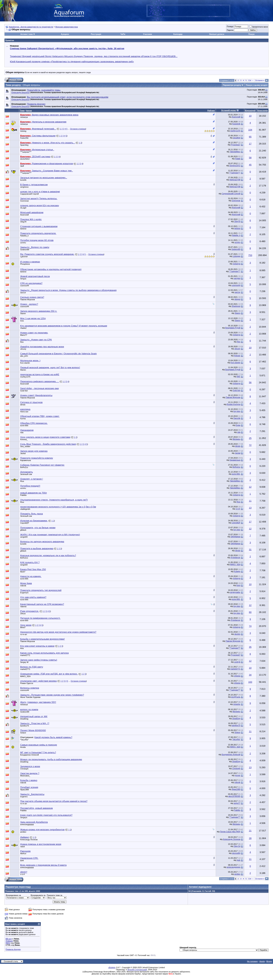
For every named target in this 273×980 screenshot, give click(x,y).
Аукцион (65, 34)
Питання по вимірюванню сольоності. (40, 618)
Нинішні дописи (217, 34)
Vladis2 (23, 328)
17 (250, 144)
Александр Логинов (29, 840)
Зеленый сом (26, 474)
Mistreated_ (25, 776)
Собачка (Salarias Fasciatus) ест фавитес (42, 465)
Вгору (269, 961)
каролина (25, 409)
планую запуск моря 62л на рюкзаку (40, 205)
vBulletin (112, 967)
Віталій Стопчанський (137, 970)
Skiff (22, 166)
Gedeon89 (25, 250)
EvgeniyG (24, 593)
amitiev (23, 832)
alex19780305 (234, 796)
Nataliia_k (24, 236)
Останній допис (229, 110)
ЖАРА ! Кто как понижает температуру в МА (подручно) (50, 535)
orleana (237, 676)
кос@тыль (236, 697)
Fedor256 (24, 138)
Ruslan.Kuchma (234, 404)
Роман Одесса (27, 683)
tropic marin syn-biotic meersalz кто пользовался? (46, 815)
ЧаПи (123, 34)
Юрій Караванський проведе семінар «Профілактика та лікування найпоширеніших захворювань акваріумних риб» (72, 62)
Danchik (237, 418)
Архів (262, 961)
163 (250, 682)
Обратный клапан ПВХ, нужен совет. (40, 416)
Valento (23, 607)
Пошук (251, 34)
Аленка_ (24, 439)
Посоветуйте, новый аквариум (36, 808)
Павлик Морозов (28, 300)
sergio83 (24, 537)
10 (250, 116)
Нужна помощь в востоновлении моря (41, 844)
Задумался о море (30, 766)
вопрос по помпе (29, 709)
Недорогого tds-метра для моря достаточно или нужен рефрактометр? (58, 632)
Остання (260, 80)
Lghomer (24, 257)
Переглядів (262, 111)
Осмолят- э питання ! (32, 479)
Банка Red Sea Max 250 (33, 569)
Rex (22, 342)
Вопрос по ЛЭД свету (32, 667)
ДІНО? (24, 872)
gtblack (23, 530)
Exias (238, 425)
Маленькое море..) (30, 361)
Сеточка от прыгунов (31, 402)
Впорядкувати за (38, 895)
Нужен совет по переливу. (34, 333)
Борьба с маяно (29, 780)
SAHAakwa (236, 537)
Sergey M (24, 662)
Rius (22, 481)
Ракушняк (25, 851)
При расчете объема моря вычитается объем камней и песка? (54, 801)
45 (250, 165)
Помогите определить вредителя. (38, 233)
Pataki (238, 159)
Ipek (22, 860)
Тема (22, 111)
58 (250, 158)
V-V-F (238, 509)
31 (250, 550)
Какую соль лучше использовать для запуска (44, 653)
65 (250, 137)
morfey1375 (235, 131)
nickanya (24, 117)
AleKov (23, 853)
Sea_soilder (25, 446)
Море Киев (26, 583)
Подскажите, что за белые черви (38, 528)
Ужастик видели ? (30, 773)
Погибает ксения (29, 787)
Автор (29, 111)
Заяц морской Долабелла (34, 822)
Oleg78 (23, 222)
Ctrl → (251, 80)
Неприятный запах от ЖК (34, 716)
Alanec (23, 370)
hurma (23, 419)
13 (250, 508)
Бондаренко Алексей (30, 755)
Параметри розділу (232, 85)
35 (250, 647)
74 (250, 626)
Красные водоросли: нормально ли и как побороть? (48, 555)
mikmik (23, 586)
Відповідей (250, 111)
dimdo (23, 405)
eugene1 (24, 797)
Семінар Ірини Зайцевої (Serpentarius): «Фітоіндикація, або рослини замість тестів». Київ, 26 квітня (67, 48)
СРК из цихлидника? (31, 283)
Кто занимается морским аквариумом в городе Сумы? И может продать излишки (64, 326)
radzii (22, 847)
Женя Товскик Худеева (30, 697)
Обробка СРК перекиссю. (34, 423)
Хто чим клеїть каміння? (33, 597)
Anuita (23, 747)
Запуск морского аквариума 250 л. (39, 311)
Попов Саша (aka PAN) (230, 832)
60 (250, 612)
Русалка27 (236, 145)
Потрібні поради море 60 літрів (37, 240)
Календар (178, 34)
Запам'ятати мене (259, 27)
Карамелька (26, 460)
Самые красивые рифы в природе (39, 745)
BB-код (9, 939)
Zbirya (23, 613)
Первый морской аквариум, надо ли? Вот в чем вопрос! (50, 367)
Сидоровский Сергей (29, 194)
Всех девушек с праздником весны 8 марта (43, 865)
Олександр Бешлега (20, 92)
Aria (22, 648)
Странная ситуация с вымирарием (39, 226)
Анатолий (236, 117)
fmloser (237, 356)
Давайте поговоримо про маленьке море (42, 347)
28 (250, 838)
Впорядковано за (13, 895)
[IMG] (8, 943)
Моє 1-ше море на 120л (33, 318)
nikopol (237, 299)
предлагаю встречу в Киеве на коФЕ (40, 374)
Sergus (23, 279)
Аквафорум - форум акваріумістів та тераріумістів (31, 27)
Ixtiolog (23, 131)
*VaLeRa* (24, 740)
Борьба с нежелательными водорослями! (42, 639)
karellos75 (25, 726)
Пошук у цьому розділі (257, 85)
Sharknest (236, 306)
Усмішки (9, 941)
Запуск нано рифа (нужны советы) (39, 660)
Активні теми (27, 34)
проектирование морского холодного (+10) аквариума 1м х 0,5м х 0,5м (58, 507)
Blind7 (23, 627)
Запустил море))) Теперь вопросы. (39, 198)
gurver (238, 775)
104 (250, 130)
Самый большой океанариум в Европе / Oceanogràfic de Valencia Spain (58, 354)
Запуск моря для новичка (34, 451)
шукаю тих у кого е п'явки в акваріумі (40, 192)
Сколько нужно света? (32, 297)
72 (250, 445)
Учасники (148, 34)
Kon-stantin (25, 363)
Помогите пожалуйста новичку (37, 458)
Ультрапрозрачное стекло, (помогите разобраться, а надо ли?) (54, 500)
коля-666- (24, 426)
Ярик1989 (25, 790)
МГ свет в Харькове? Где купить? (38, 752)
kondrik (23, 180)
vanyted (237, 278)
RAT (239, 376)
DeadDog (24, 719)
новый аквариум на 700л (34, 493)
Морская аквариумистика (67, 27)
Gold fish (24, 391)
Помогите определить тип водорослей (41, 590)
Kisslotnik (236, 124)
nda (22, 432)
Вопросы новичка (30, 688)
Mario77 (24, 335)
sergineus (24, 187)
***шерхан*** (26, 152)
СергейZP (25, 523)
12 (250, 487)
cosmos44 (25, 286)
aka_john (24, 356)
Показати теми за (54, 895)
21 (250, 831)
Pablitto (23, 495)
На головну (252, 961)
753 (250, 255)
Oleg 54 (237, 846)
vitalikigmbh (25, 509)
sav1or (23, 293)
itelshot (23, 229)
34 (250, 675)
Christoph (24, 769)
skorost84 (236, 853)
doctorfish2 (25, 159)
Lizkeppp (236, 256)
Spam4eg (24, 145)
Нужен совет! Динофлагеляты (36, 395)
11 (250, 501)
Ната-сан (24, 412)
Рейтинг (211, 111)
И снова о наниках (30, 262)
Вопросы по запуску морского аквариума (42, 542)
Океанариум (27, 430)
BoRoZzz (24, 467)
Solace (23, 733)
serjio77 (237, 803)
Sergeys (24, 817)
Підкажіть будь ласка (32, 514)
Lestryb (237, 662)
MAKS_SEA (235, 564)
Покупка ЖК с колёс (31, 219)
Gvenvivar (25, 201)
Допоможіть (27, 472)
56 (250, 382)
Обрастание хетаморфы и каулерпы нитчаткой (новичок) (51, 269)
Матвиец (237, 439)
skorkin (237, 634)
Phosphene (25, 264)
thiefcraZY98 (235, 180)
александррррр (27, 824)
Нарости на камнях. (31, 576)
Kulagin (237, 571)
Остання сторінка (78, 129)
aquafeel (237, 138)
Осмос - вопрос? (29, 304)
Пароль (230, 30)
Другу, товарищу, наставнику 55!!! (38, 702)
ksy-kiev (237, 411)
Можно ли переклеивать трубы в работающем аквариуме (51, 759)
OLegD (23, 208)
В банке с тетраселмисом (34, 185)
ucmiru (23, 243)
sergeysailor (235, 592)
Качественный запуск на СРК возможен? (42, 604)
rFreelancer (235, 557)
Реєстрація (96, 34)
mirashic (237, 704)
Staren (23, 313)
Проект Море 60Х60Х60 (33, 730)
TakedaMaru (235, 152)
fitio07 (23, 572)
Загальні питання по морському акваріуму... (44, 178)
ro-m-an (24, 634)
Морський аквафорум (32, 212)
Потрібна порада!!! (30, 486)
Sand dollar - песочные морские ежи (40, 388)
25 (250, 438)
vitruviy (23, 349)
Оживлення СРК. (29, 858)
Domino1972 (235, 166)
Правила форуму (13, 949)
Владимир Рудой (233, 328)
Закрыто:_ (35, 247)
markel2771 (25, 655)
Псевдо (230, 26)
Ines (22, 321)
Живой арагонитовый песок (35, 276)
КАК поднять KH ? (30, 562)
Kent (238, 585)
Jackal (23, 453)
